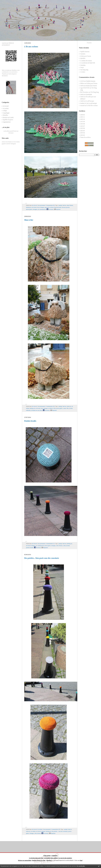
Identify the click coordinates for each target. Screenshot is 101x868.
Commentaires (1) (50, 544)
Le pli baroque (90, 101)
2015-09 (83, 122)
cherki (82, 86)
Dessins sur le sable (8, 117)
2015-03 (83, 135)
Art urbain (6, 108)
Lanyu (82, 67)
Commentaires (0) (50, 205)
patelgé (60, 205)
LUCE (82, 81)
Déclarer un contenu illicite (25, 860)
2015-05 (83, 131)
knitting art (29, 207)
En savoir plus (81, 866)
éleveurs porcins (66, 207)
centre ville (66, 408)
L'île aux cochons (31, 47)
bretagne (35, 209)
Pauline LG (83, 103)
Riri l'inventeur (84, 92)
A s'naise (83, 72)
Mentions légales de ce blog (39, 860)
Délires (82, 83)
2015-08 (83, 124)
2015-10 (83, 119)
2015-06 (83, 128)
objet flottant (70, 205)
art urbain (33, 831)
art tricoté (34, 207)
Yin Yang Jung (84, 70)
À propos (89, 43)
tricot (38, 207)
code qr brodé (66, 546)
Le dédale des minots (86, 61)
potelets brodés (30, 548)
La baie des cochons (92, 106)
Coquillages (6, 113)
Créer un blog (47, 856)
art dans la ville (52, 408)
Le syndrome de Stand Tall (88, 63)
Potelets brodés (30, 421)
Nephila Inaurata (85, 52)
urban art (69, 406)
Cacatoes (83, 54)
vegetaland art (7, 122)
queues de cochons (49, 207)
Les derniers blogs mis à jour (36, 858)
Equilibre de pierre (8, 120)
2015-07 (83, 126)
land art (64, 205)
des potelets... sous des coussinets (60, 831)
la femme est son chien (37, 410)
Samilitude (89, 94)
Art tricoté (6, 106)
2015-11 (83, 117)
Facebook (50, 209)
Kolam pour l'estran (86, 56)
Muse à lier (29, 220)
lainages (42, 207)
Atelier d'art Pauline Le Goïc (9, 142)
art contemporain (42, 209)
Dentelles (5, 115)
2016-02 (83, 115)
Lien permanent (41, 205)
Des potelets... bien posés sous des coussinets (42, 558)
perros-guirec (29, 209)
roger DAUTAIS (85, 88)
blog (81, 860)
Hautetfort (55, 856)
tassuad (82, 106)
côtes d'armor (59, 546)
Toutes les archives (85, 137)
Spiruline (83, 58)
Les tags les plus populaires (65, 858)
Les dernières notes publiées (51, 858)
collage (5, 111)
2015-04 (83, 133)
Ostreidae (83, 65)
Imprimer (57, 209)
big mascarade (58, 207)
